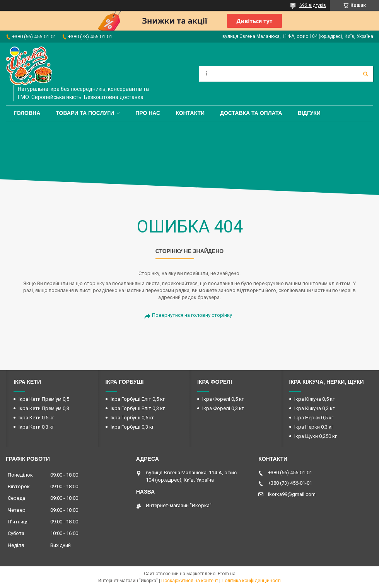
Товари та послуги (85, 113)
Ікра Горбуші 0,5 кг (132, 418)
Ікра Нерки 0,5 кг (314, 418)
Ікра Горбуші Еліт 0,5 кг (138, 399)
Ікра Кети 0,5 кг (36, 418)
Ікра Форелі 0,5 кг (223, 399)
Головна (27, 113)
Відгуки (309, 113)
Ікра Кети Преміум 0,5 (44, 399)
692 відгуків (313, 5)
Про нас (148, 113)
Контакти (190, 113)
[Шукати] (365, 74)
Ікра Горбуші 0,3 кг (132, 427)
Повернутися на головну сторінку (192, 315)
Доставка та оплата (251, 113)
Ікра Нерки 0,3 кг (314, 427)
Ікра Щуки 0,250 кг (316, 436)
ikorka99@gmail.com (292, 494)
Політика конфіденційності (251, 581)
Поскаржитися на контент (190, 581)
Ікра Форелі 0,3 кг (223, 408)
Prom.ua (227, 574)
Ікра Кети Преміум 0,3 (44, 408)
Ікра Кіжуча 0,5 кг (314, 399)
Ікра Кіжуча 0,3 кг (314, 408)
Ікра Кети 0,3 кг (36, 427)
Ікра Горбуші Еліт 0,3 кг (138, 408)
